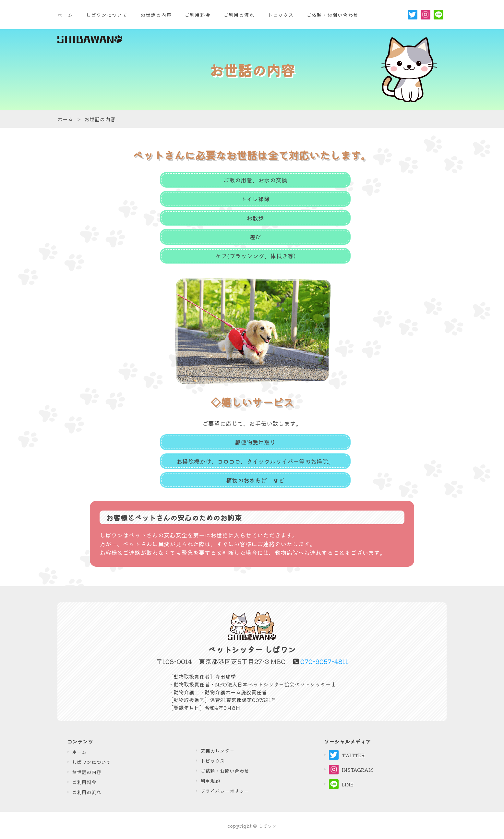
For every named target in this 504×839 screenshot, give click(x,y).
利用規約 (210, 781)
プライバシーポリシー (225, 791)
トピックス (281, 15)
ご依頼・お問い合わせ (225, 771)
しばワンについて (107, 15)
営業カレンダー (217, 751)
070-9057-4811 (324, 661)
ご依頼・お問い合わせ (332, 15)
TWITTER (347, 755)
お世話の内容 (156, 15)
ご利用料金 (198, 15)
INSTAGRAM (351, 770)
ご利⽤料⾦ (84, 782)
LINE (341, 784)
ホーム (65, 15)
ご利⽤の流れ (87, 792)
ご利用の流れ (239, 15)
